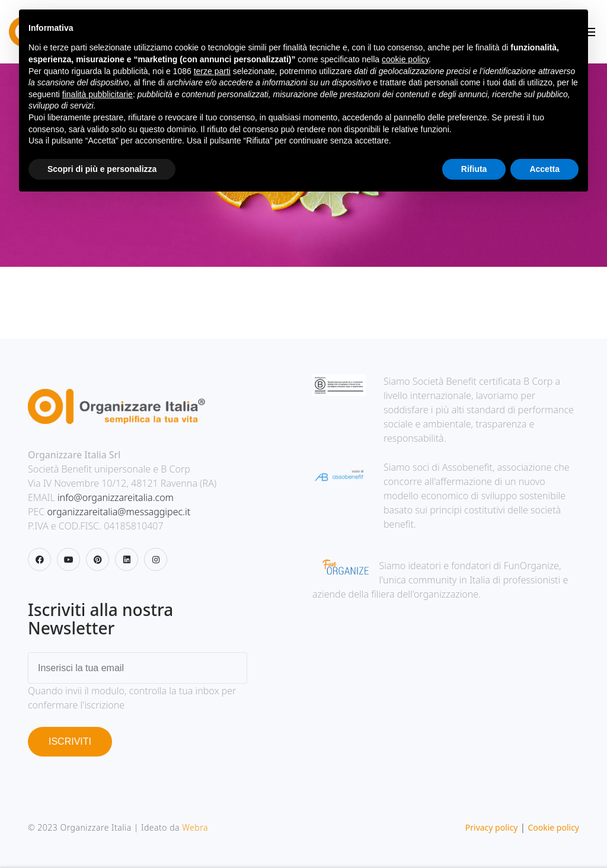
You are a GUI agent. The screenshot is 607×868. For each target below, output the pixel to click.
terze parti (212, 71)
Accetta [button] (544, 169)
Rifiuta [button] (474, 169)
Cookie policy (553, 827)
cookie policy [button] (405, 59)
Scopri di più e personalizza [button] (102, 169)
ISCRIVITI (70, 741)
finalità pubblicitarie (98, 94)
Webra (195, 827)
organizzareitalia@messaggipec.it (119, 512)
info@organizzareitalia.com (116, 497)
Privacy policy (492, 827)
